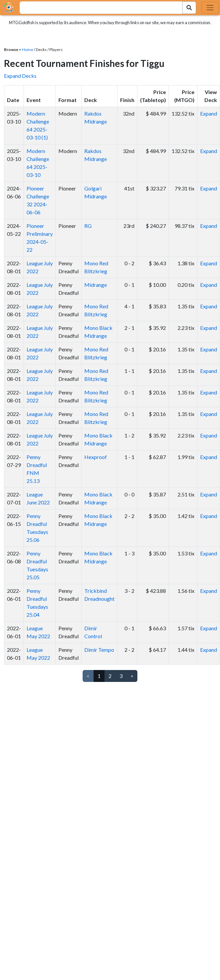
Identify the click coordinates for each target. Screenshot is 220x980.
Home (28, 50)
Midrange (96, 285)
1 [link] (99, 676)
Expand (209, 113)
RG (88, 226)
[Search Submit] (189, 8)
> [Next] (132, 676)
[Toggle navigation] (210, 8)
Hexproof (96, 457)
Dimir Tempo (99, 650)
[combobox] (97, 8)
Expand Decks (20, 76)
